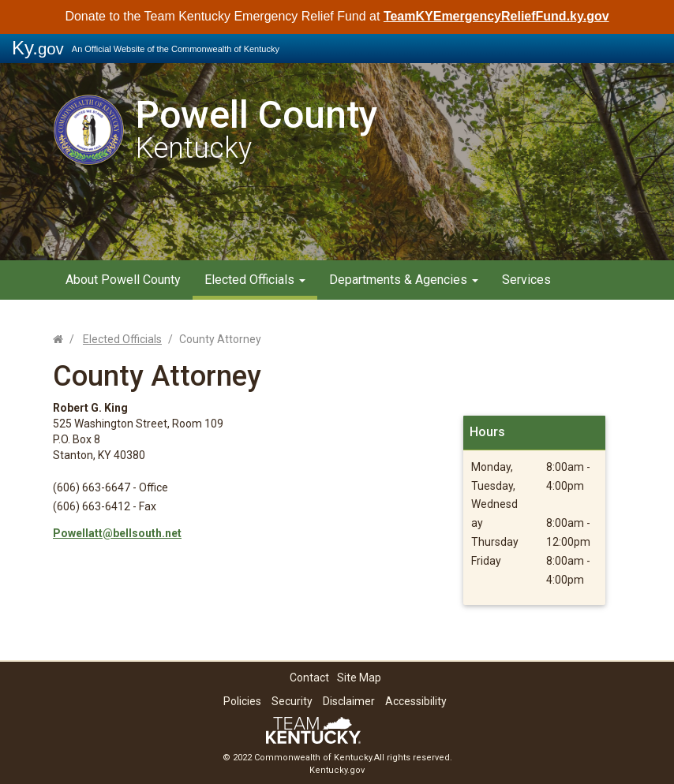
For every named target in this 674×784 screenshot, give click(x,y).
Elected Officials (255, 280)
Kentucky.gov (337, 770)
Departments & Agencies (404, 280)
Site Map (359, 678)
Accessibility (416, 701)
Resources (359, 315)
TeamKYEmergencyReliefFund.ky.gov (496, 16)
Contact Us (443, 315)
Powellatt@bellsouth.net (117, 533)
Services (526, 280)
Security (292, 701)
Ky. (38, 48)
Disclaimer (349, 701)
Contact (309, 678)
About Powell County (123, 280)
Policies (242, 701)
